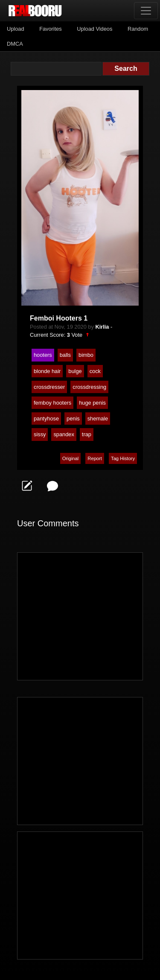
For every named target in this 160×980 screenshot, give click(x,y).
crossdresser (49, 387)
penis (73, 419)
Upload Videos (95, 29)
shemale (98, 419)
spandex (64, 434)
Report (95, 458)
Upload (16, 29)
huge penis (92, 403)
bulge (75, 371)
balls (65, 355)
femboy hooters (52, 403)
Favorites (51, 29)
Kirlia (102, 327)
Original (71, 458)
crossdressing (89, 387)
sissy (40, 434)
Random (138, 29)
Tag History (123, 458)
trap (87, 434)
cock (95, 371)
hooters (43, 355)
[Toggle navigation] (146, 11)
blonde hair (47, 371)
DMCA (15, 44)
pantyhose (46, 419)
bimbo (86, 355)
